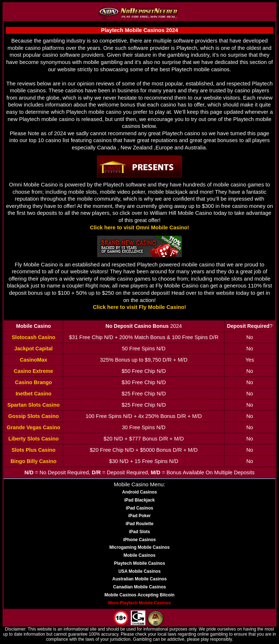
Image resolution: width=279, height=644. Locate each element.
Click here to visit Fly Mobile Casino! (140, 307)
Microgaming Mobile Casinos (139, 547)
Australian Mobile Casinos (139, 579)
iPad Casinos (139, 508)
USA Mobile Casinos (139, 571)
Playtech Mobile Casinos (140, 563)
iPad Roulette (140, 524)
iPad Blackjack (139, 500)
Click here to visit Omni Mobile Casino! (140, 228)
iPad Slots (139, 532)
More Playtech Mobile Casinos (140, 603)
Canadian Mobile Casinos (139, 587)
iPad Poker (139, 516)
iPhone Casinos (139, 540)
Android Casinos (139, 492)
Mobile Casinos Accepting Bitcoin (140, 595)
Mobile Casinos (139, 555)
